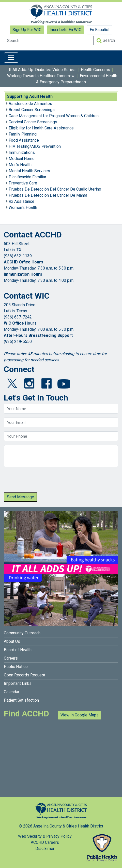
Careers (11, 658)
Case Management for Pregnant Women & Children (54, 116)
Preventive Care (23, 183)
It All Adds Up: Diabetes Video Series (42, 70)
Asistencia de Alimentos (30, 104)
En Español (100, 30)
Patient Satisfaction (21, 700)
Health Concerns (95, 70)
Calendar (12, 692)
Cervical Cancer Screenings (33, 122)
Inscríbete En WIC (65, 30)
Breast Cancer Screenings (32, 110)
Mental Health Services (29, 171)
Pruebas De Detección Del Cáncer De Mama (48, 195)
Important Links (18, 683)
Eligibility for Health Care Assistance (41, 128)
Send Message (20, 497)
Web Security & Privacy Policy (45, 836)
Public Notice (16, 667)
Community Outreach (22, 633)
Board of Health (18, 650)
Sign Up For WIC (27, 30)
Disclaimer (45, 849)
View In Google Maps (80, 715)
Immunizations (22, 152)
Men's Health (20, 165)
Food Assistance (24, 140)
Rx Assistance (21, 201)
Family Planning (23, 134)
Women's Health (23, 208)
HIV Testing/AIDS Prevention (35, 146)
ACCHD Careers (45, 842)
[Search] (49, 41)
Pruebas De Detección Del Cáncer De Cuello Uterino (55, 189)
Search (106, 41)
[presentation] (42, 481)
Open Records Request (25, 675)
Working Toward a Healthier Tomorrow (41, 76)
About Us (12, 641)
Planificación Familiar (27, 177)
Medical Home (22, 159)
